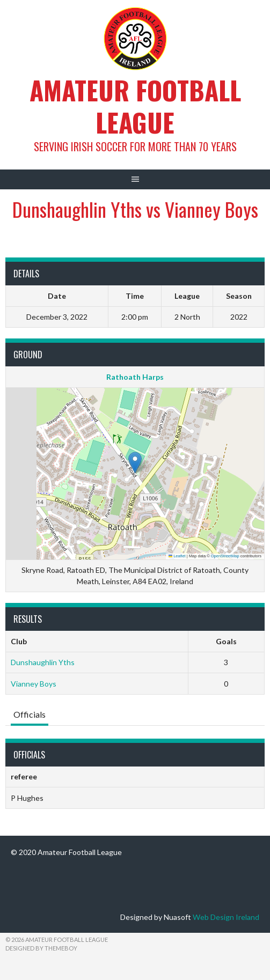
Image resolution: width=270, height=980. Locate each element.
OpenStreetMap (225, 556)
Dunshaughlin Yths (43, 662)
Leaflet (177, 556)
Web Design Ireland (226, 917)
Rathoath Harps (135, 377)
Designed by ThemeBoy (41, 948)
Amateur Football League (135, 106)
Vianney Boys (34, 684)
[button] (135, 463)
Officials (30, 714)
